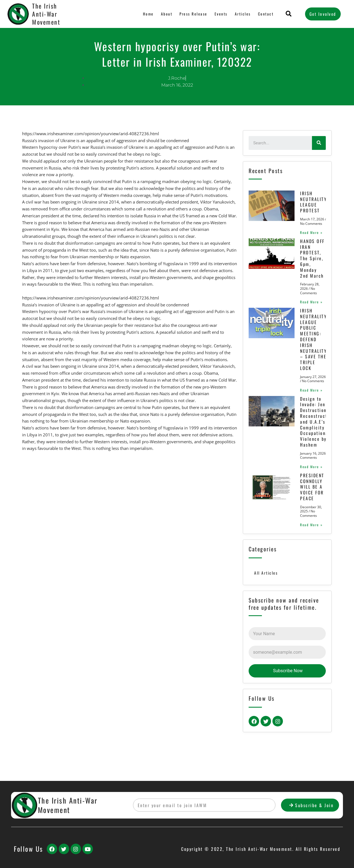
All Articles (266, 596)
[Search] (319, 143)
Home (149, 14)
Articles (243, 14)
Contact (266, 14)
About (167, 14)
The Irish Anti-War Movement (46, 14)
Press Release (193, 14)
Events (221, 14)
